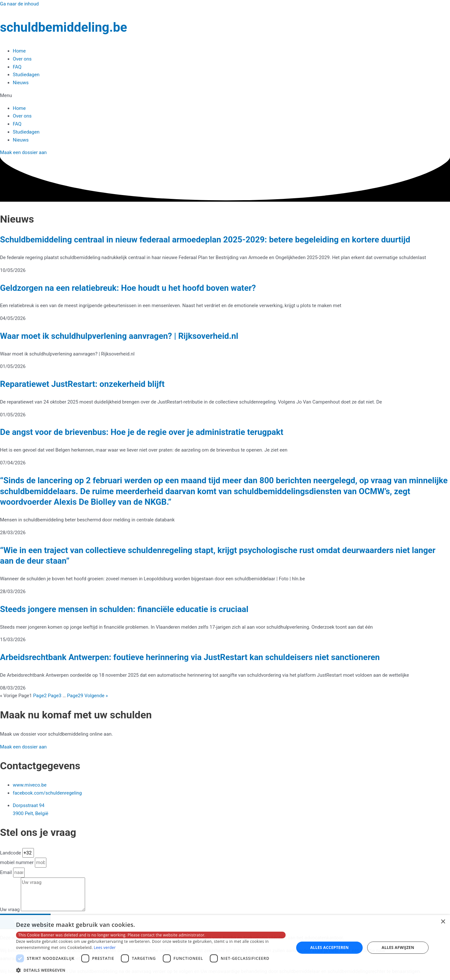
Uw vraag (10, 910)
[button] (225, 96)
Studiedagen (26, 75)
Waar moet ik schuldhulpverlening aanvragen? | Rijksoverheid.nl (119, 336)
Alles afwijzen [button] (398, 947)
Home (19, 51)
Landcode (11, 853)
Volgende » (96, 696)
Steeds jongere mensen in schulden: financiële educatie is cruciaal (124, 609)
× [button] (443, 922)
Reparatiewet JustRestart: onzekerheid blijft (82, 384)
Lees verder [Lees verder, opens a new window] (105, 947)
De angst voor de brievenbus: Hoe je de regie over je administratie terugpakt (142, 432)
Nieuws (21, 83)
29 (75, 696)
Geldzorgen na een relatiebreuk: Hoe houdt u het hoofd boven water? (128, 288)
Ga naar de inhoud (19, 4)
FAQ (17, 67)
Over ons (22, 59)
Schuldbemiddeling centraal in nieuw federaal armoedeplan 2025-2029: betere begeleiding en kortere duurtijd (205, 240)
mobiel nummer (17, 862)
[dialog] (225, 947)
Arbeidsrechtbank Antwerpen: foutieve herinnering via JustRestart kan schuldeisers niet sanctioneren (190, 657)
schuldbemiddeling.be (63, 27)
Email (7, 872)
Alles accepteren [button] (330, 947)
